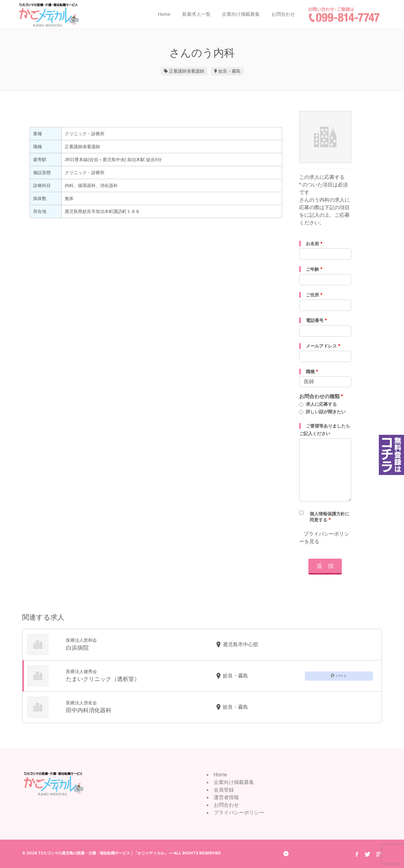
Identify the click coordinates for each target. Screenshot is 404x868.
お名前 (314, 244)
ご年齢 (314, 269)
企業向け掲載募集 (241, 14)
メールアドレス (323, 346)
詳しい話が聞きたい (326, 412)
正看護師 (178, 71)
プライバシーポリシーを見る (324, 538)
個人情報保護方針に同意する (330, 517)
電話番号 (316, 320)
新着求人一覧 (196, 14)
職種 (312, 372)
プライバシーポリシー (239, 813)
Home (164, 14)
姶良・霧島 (229, 71)
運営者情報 (226, 797)
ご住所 (314, 295)
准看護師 (195, 71)
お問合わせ (283, 14)
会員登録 (224, 790)
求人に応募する (321, 404)
